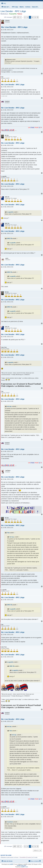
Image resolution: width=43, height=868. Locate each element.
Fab (8, 533)
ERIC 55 (10, 238)
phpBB (11, 864)
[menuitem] (4, 3)
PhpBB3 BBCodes (22, 866)
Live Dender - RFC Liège (13, 11)
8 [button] (33, 17)
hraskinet (10, 822)
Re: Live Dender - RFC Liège (14, 27)
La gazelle (10, 212)
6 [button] (27, 17)
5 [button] (25, 17)
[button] (15, 17)
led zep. (9, 406)
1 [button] (21, 17)
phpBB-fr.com (24, 867)
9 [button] (35, 17)
